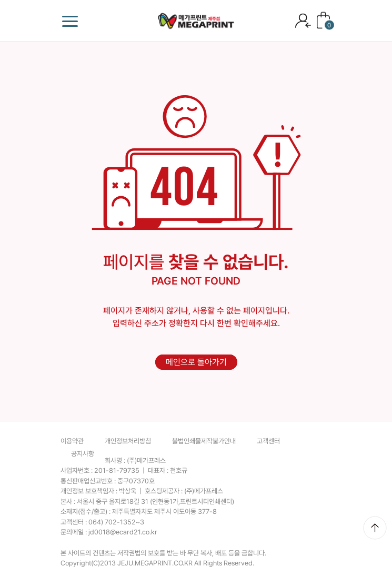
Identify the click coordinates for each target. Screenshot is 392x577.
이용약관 (72, 441)
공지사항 (83, 454)
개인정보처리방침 (128, 441)
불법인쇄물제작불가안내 (204, 441)
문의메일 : (109, 532)
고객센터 (268, 441)
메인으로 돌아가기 (196, 362)
